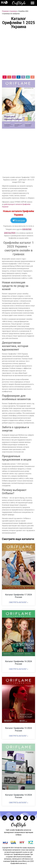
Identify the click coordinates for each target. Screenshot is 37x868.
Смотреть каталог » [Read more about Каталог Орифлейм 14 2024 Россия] (18, 803)
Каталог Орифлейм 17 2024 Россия (19, 596)
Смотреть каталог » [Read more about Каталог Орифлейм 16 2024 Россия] (18, 669)
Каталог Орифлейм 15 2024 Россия (19, 729)
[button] (6, 2)
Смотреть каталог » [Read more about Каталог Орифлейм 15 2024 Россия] (18, 736)
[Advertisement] (18, 52)
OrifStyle (19, 3)
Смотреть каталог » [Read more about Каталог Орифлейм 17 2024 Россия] (18, 602)
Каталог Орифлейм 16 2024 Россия (19, 663)
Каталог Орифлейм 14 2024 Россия (19, 796)
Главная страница (9, 11)
